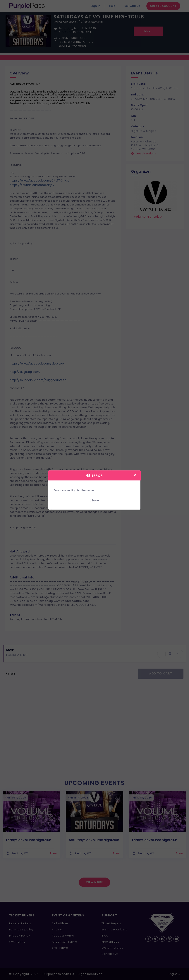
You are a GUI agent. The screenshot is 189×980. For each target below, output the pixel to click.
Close (94, 500)
